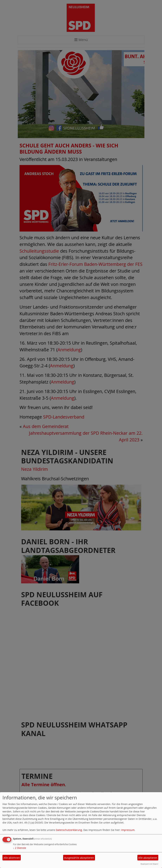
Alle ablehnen (12, 858)
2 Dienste (20, 848)
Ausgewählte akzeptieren (79, 858)
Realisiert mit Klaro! (149, 864)
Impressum (128, 830)
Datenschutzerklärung (69, 830)
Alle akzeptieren (148, 858)
